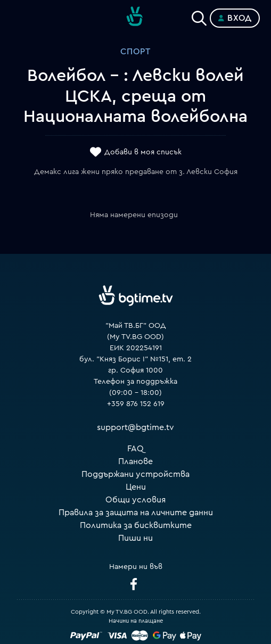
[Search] (199, 16)
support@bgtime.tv (135, 427)
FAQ (135, 449)
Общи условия (135, 500)
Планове (135, 461)
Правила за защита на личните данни (136, 513)
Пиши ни (135, 538)
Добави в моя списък (143, 153)
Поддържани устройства (135, 474)
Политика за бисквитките (136, 525)
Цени (136, 487)
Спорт (135, 52)
